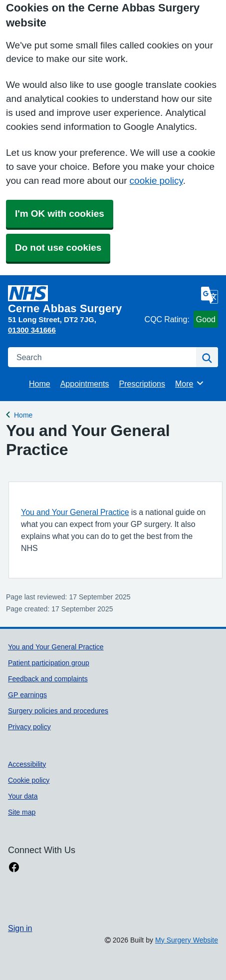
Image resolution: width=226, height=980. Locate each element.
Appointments (85, 384)
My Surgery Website (187, 940)
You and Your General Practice (75, 512)
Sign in (20, 928)
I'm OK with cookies (60, 214)
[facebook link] (14, 867)
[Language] (210, 295)
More (190, 383)
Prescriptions (142, 384)
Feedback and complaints (48, 679)
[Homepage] (74, 300)
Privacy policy (29, 727)
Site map (22, 812)
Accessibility (27, 764)
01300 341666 (32, 330)
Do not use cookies (58, 247)
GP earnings (27, 695)
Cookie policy (29, 780)
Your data (23, 796)
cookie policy (156, 181)
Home (40, 384)
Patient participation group (49, 663)
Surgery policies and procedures (58, 711)
